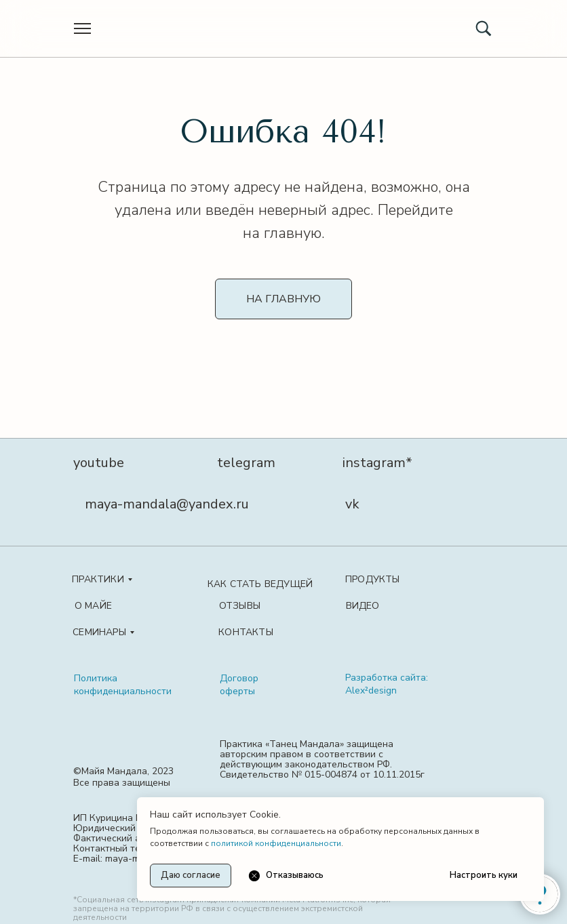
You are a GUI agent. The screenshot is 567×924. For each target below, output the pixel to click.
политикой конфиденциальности (276, 843)
